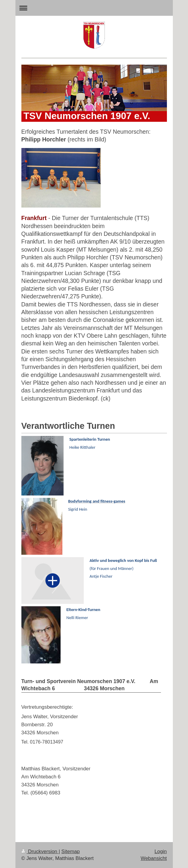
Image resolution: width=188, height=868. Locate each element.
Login (161, 851)
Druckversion (40, 851)
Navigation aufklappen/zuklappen (94, 8)
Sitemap (71, 851)
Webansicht (154, 858)
